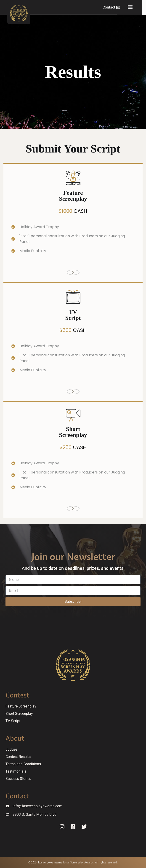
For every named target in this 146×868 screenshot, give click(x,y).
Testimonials (16, 771)
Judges (11, 749)
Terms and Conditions (23, 764)
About (15, 738)
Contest (17, 695)
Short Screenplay (19, 714)
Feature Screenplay (21, 706)
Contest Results (18, 757)
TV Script (13, 721)
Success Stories (18, 779)
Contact (17, 796)
